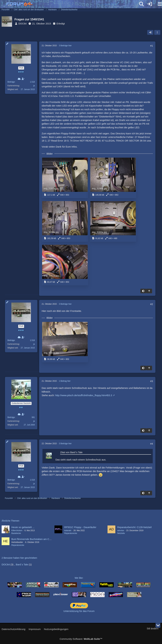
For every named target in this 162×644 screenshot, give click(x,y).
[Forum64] (73, 4)
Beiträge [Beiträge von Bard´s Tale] (11, 417)
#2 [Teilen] (152, 304)
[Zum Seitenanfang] (149, 291)
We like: (79, 578)
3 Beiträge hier (65, 46)
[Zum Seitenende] (158, 625)
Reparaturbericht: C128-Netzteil (134, 527)
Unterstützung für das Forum (79, 611)
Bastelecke (16, 533)
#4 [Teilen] (152, 444)
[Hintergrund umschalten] (143, 291)
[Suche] (142, 4)
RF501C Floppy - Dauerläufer (80, 527)
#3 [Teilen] (152, 381)
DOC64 (22, 24)
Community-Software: (81, 639)
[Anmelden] (150, 4)
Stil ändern (153, 628)
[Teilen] (150, 32)
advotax (121, 531)
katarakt (68, 531)
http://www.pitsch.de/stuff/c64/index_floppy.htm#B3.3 (84, 395)
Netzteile (121, 533)
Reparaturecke (71, 533)
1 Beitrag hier (65, 381)
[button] (157, 32)
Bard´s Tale (22, 564)
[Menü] (158, 4)
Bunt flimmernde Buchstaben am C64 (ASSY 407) (38, 539)
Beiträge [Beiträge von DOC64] (11, 82)
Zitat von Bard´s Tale (71, 452)
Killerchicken (17, 531)
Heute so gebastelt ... (23, 527)
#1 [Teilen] (152, 46)
